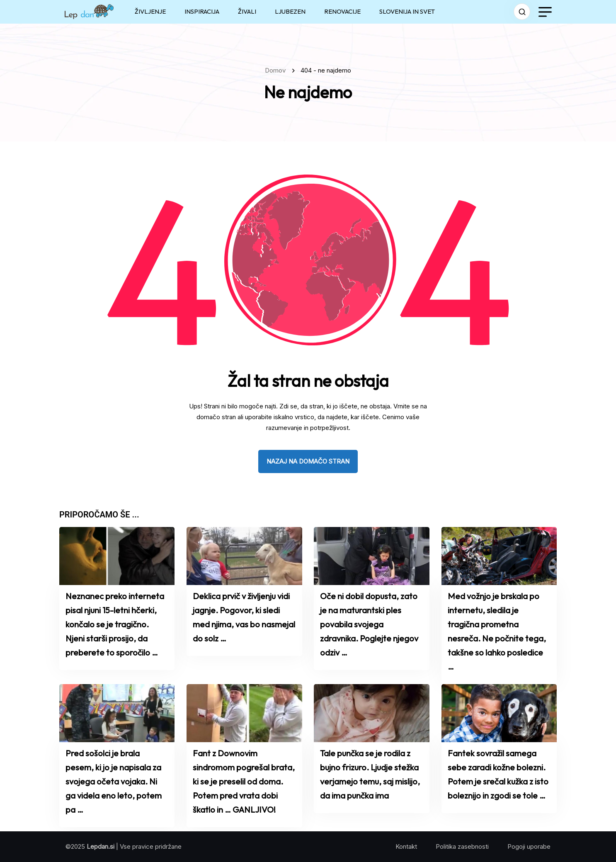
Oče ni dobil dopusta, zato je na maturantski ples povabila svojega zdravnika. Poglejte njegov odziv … (369, 624)
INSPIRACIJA (202, 11)
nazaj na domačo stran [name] (308, 461)
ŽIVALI (247, 11)
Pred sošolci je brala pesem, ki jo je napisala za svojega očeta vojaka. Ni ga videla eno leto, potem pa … (114, 781)
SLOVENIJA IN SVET (407, 11)
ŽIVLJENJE (150, 11)
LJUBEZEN (290, 11)
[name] (89, 12)
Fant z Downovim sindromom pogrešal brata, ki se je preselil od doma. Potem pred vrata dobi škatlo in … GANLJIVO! (244, 781)
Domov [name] (277, 70)
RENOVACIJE (342, 11)
